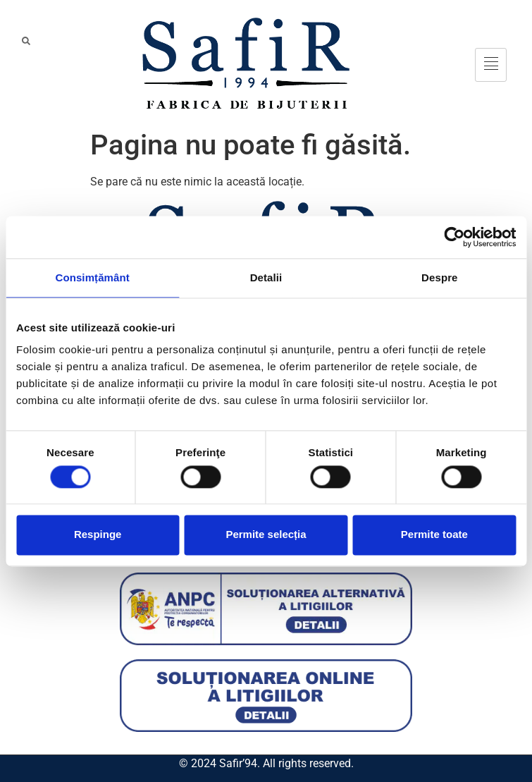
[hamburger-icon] (491, 65)
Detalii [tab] (266, 277)
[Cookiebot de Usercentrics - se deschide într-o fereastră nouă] (454, 237)
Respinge (98, 535)
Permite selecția (266, 535)
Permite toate (434, 535)
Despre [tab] (439, 277)
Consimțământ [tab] (92, 277)
